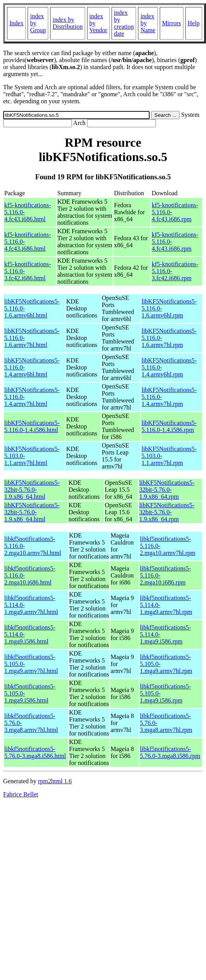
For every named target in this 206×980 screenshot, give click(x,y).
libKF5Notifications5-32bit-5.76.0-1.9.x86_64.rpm (167, 490)
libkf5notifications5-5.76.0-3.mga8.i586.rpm (170, 752)
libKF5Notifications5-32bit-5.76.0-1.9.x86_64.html (32, 490)
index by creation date (124, 23)
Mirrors (172, 23)
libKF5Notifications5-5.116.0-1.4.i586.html (32, 426)
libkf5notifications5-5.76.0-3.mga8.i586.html (35, 752)
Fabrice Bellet (21, 794)
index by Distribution (67, 23)
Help (194, 23)
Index (16, 23)
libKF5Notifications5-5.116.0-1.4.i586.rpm (169, 426)
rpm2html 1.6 (55, 781)
